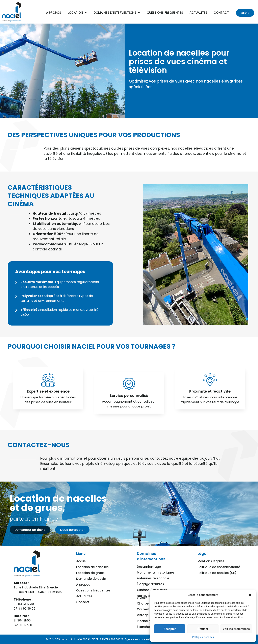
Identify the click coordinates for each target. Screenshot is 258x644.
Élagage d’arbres (150, 584)
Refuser (203, 629)
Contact (83, 602)
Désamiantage (149, 567)
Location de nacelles (92, 567)
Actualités (84, 596)
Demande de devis (91, 579)
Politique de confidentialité (219, 567)
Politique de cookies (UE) (217, 573)
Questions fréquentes (93, 590)
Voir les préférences (236, 629)
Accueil (82, 561)
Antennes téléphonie (153, 578)
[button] (250, 595)
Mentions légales (211, 561)
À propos (83, 585)
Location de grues (90, 573)
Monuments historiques (156, 572)
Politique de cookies (203, 637)
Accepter (170, 629)
